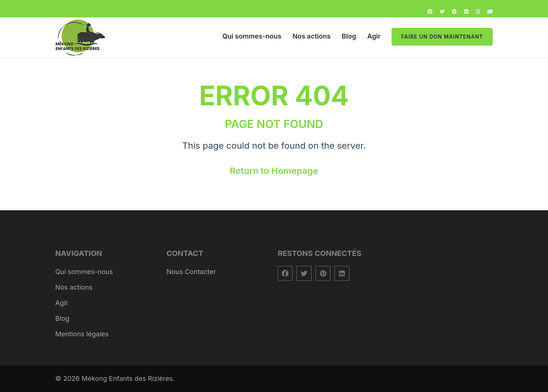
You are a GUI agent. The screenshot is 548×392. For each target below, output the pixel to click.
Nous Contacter (191, 272)
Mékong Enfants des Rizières (127, 378)
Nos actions (312, 36)
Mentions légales (82, 334)
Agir (374, 36)
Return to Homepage (274, 171)
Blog (349, 36)
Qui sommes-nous (252, 36)
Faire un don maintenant (442, 37)
